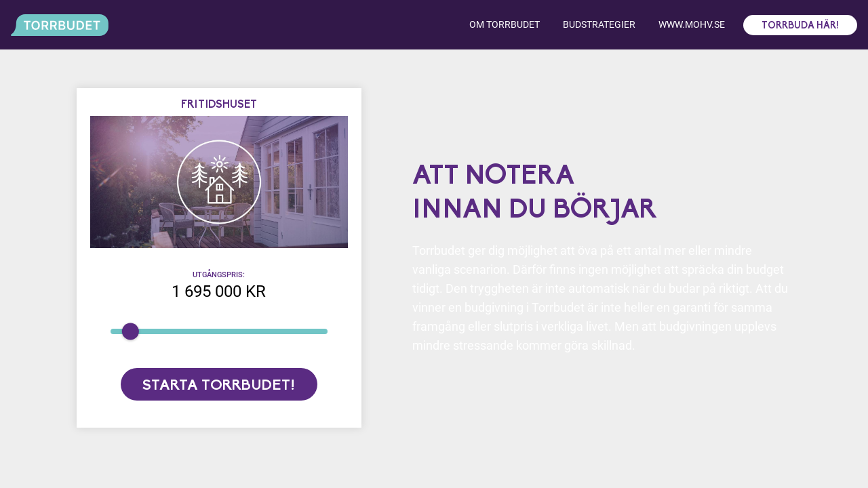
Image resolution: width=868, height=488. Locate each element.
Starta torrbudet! (219, 386)
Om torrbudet (505, 24)
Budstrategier (599, 24)
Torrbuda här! (800, 26)
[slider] (130, 331)
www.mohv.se (692, 24)
